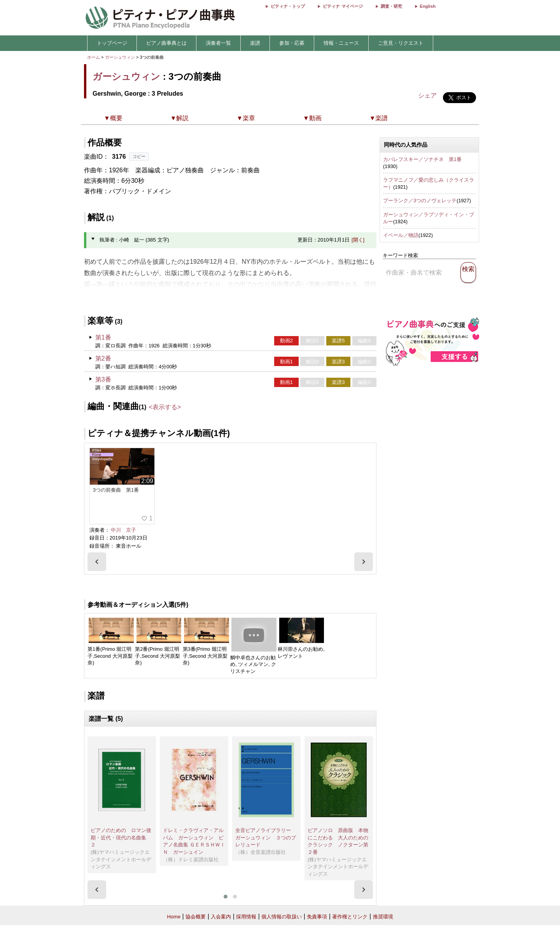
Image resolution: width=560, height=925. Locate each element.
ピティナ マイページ (343, 6)
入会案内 (221, 917)
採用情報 (246, 917)
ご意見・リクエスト (401, 43)
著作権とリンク (350, 917)
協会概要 (196, 917)
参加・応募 (292, 43)
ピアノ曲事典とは (166, 43)
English (428, 6)
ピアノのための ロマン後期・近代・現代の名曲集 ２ (121, 837)
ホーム (94, 57)
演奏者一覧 (218, 43)
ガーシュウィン (120, 57)
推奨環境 (383, 917)
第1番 (103, 337)
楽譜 (255, 43)
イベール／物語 (401, 235)
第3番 (103, 379)
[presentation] (97, 562)
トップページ (112, 43)
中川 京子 (123, 530)
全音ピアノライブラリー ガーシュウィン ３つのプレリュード (266, 837)
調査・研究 (391, 6)
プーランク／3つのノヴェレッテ (420, 201)
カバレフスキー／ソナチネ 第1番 (422, 159)
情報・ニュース (341, 43)
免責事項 (317, 917)
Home (174, 917)
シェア (427, 95)
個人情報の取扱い (282, 917)
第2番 (103, 358)
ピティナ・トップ (288, 6)
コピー (139, 156)
